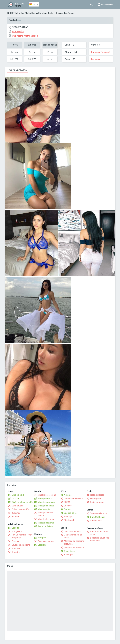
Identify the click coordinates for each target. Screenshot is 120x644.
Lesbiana (42, 545)
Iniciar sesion (105, 4)
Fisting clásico (97, 495)
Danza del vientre (46, 541)
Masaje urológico (46, 502)
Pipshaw (16, 548)
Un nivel (15, 498)
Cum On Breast (97, 517)
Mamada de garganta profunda (74, 542)
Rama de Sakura (46, 526)
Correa (67, 509)
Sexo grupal (17, 506)
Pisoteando (70, 520)
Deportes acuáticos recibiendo (100, 539)
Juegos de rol (71, 513)
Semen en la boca (99, 513)
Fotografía (17, 531)
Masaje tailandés (46, 506)
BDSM (67, 502)
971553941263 (20, 27)
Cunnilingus (70, 551)
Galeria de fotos (18, 70)
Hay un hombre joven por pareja (22, 536)
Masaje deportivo (46, 519)
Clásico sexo (18, 495)
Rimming (16, 552)
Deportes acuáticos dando (100, 533)
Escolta (15, 528)
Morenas (96, 59)
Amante (68, 495)
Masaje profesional (47, 495)
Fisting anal (96, 498)
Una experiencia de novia (73, 536)
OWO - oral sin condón (22, 502)
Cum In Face (96, 521)
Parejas (15, 541)
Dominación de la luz (74, 498)
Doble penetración (20, 509)
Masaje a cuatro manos (46, 514)
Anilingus (68, 555)
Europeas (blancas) (101, 52)
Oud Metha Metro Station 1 (44, 13)
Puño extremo (97, 502)
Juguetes (16, 513)
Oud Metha (26, 13)
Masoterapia (44, 509)
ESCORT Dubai (14, 13)
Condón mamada (72, 531)
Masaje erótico (45, 498)
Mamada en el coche (74, 547)
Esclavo (68, 506)
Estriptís (42, 538)
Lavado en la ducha (21, 545)
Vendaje (68, 517)
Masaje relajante (46, 523)
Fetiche (15, 517)
